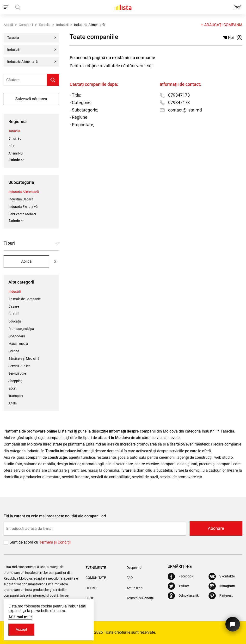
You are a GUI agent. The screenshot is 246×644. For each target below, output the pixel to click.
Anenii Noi (16, 153)
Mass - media (18, 344)
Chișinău (15, 138)
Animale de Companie (25, 299)
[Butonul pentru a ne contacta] (233, 624)
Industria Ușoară (21, 199)
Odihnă (14, 351)
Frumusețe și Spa (21, 329)
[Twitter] (178, 586)
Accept (21, 629)
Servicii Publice (19, 366)
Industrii (62, 25)
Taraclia (45, 25)
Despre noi (134, 568)
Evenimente (96, 568)
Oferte (92, 588)
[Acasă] (123, 7)
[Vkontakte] (222, 576)
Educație (15, 321)
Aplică (26, 261)
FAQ (130, 578)
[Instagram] (222, 586)
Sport (12, 388)
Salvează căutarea (31, 99)
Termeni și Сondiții (55, 542)
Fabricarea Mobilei (22, 214)
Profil (238, 7)
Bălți (12, 146)
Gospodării (17, 336)
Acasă (8, 25)
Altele (12, 403)
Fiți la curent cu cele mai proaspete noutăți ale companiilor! (55, 516)
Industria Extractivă (23, 207)
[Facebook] (180, 576)
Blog (90, 598)
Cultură (14, 314)
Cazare (14, 306)
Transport (16, 396)
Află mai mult (20, 617)
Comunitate (96, 578)
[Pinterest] (221, 596)
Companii (26, 25)
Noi (228, 38)
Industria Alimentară (24, 192)
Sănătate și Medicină (24, 359)
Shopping (15, 381)
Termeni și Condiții (140, 598)
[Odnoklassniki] (184, 596)
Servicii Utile (17, 373)
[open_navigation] (7, 7)
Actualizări (135, 588)
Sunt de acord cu (24, 542)
